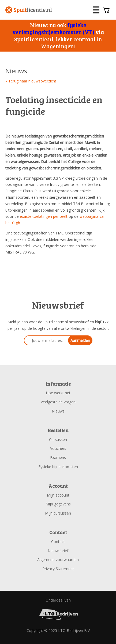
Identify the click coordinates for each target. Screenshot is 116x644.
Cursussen (58, 439)
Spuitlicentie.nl (29, 10)
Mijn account (58, 495)
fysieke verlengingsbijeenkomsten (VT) (53, 28)
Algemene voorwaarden (58, 560)
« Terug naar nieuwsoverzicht (31, 81)
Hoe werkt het (58, 393)
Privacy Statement (58, 569)
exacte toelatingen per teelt (44, 216)
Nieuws (58, 411)
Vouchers (58, 448)
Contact (58, 542)
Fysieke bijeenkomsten (58, 467)
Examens (58, 457)
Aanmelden (80, 340)
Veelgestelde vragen (58, 402)
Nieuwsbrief (58, 551)
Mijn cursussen (58, 513)
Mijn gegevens (58, 504)
